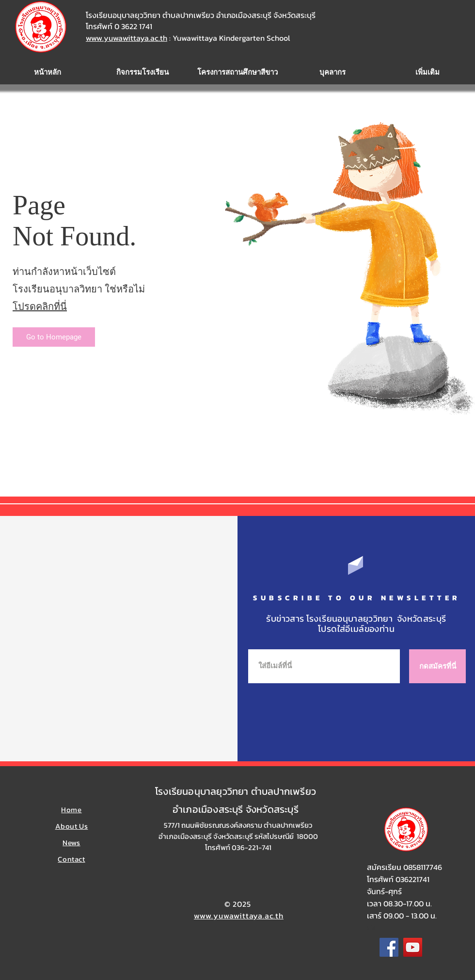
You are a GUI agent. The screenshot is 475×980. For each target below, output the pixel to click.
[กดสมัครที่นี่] (437, 666)
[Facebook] (389, 947)
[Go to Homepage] (54, 337)
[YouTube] (413, 947)
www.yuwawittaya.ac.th (127, 38)
